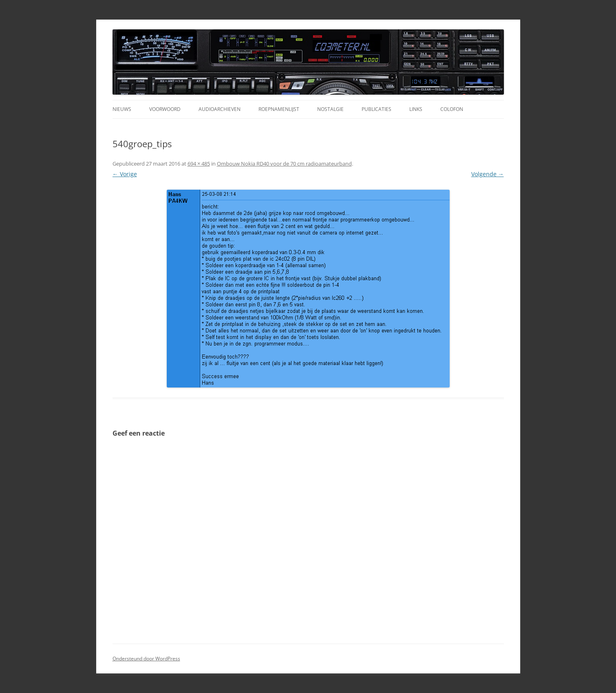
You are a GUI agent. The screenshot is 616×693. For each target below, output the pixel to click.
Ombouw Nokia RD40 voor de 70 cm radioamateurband (284, 164)
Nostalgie (330, 109)
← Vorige (125, 174)
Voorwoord (165, 109)
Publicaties (376, 109)
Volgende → (488, 174)
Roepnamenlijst (279, 109)
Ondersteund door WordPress (146, 659)
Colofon (452, 109)
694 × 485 (199, 164)
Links (416, 109)
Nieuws (122, 109)
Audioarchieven (220, 109)
